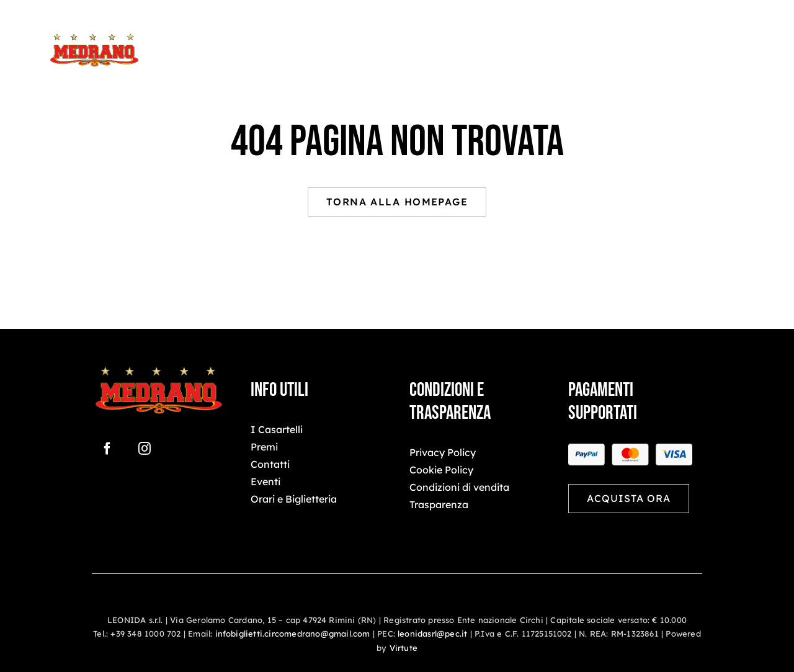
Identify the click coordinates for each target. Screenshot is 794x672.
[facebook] (107, 449)
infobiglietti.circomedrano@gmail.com (293, 634)
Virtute (404, 648)
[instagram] (145, 449)
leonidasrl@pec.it (432, 634)
